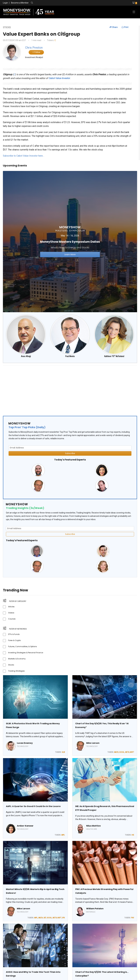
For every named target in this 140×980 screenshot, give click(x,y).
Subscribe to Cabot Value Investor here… (24, 156)
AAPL (63, 835)
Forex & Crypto (14, 640)
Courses (12, 619)
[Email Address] (70, 448)
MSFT (132, 752)
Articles (11, 607)
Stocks (11, 665)
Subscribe (70, 453)
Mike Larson (93, 743)
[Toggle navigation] (134, 12)
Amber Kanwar (25, 826)
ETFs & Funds (14, 634)
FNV (133, 918)
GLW (63, 752)
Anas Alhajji (26, 356)
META (127, 752)
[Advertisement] (70, 388)
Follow (36, 52)
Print (125, 27)
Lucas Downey (25, 743)
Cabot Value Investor (59, 78)
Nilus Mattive (93, 826)
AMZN (116, 752)
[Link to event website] (70, 241)
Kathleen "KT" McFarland (114, 356)
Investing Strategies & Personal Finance (26, 653)
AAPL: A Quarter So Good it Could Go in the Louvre (33, 806)
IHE (133, 835)
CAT (45, 918)
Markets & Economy (17, 659)
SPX (63, 918)
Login (5, 3)
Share (114, 27)
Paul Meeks (70, 356)
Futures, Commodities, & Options (23, 646)
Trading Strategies (16, 671)
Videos (11, 613)
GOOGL (122, 752)
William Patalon (95, 909)
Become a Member (20, 3)
